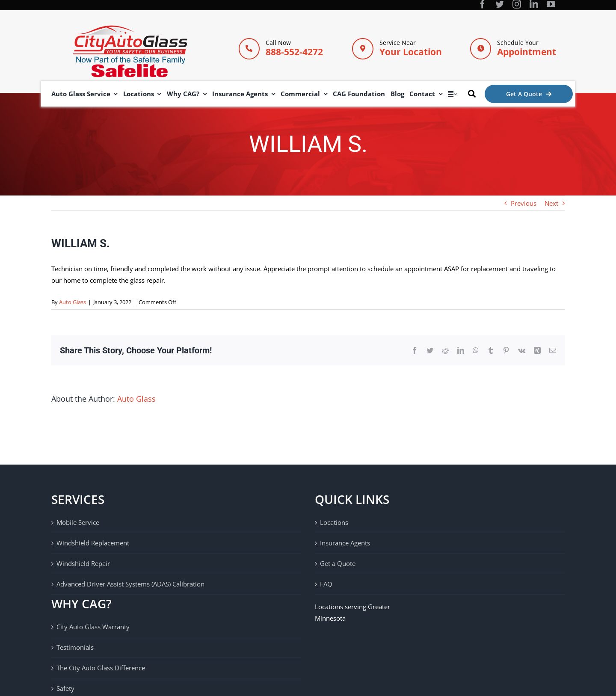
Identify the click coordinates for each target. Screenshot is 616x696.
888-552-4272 (294, 52)
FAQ (326, 584)
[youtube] (551, 4)
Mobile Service (78, 522)
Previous (524, 203)
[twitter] (500, 4)
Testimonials (75, 647)
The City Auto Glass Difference (101, 668)
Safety (65, 688)
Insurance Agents (345, 543)
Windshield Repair (83, 563)
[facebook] (483, 4)
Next (551, 203)
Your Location (411, 52)
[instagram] (517, 4)
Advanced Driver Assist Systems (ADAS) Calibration (130, 584)
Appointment (527, 52)
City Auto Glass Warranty (93, 627)
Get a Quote (338, 563)
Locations (334, 522)
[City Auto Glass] (130, 28)
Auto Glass (73, 302)
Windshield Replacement (93, 543)
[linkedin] (534, 4)
